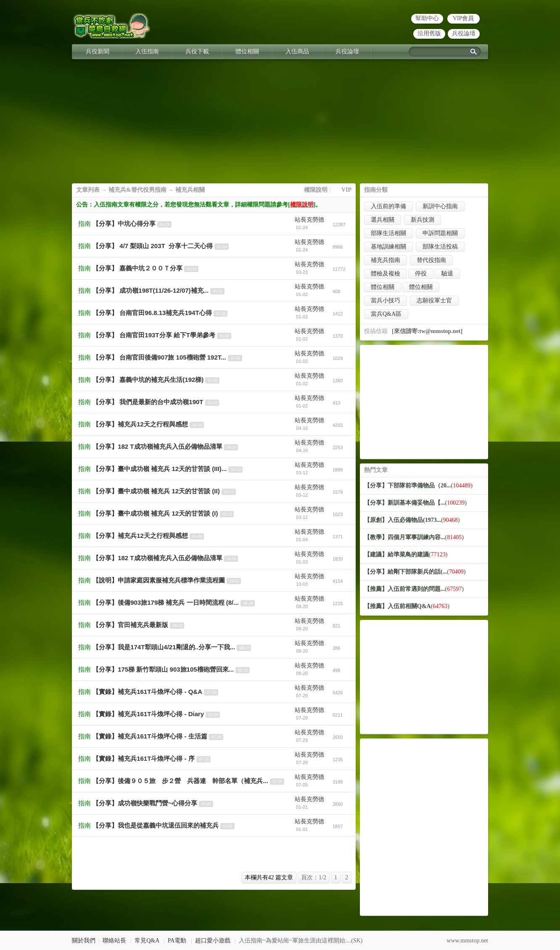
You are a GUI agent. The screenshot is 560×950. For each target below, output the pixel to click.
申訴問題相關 (440, 233)
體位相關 (247, 52)
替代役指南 (431, 260)
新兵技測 (423, 220)
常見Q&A (147, 941)
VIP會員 (464, 18)
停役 (421, 274)
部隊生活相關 (388, 233)
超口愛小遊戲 (213, 941)
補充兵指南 (386, 260)
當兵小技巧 (386, 300)
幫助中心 (427, 18)
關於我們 (84, 941)
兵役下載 (197, 52)
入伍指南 (147, 52)
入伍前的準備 (388, 206)
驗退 (447, 274)
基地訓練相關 (388, 247)
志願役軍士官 (434, 300)
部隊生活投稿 (440, 247)
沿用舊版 (429, 33)
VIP (346, 190)
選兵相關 (383, 220)
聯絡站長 (114, 941)
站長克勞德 (309, 220)
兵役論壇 (464, 33)
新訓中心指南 (440, 206)
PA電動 (177, 941)
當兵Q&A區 (386, 314)
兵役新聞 (98, 52)
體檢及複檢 (386, 274)
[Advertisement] (280, 124)
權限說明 (316, 190)
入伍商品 (297, 52)
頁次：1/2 (314, 877)
